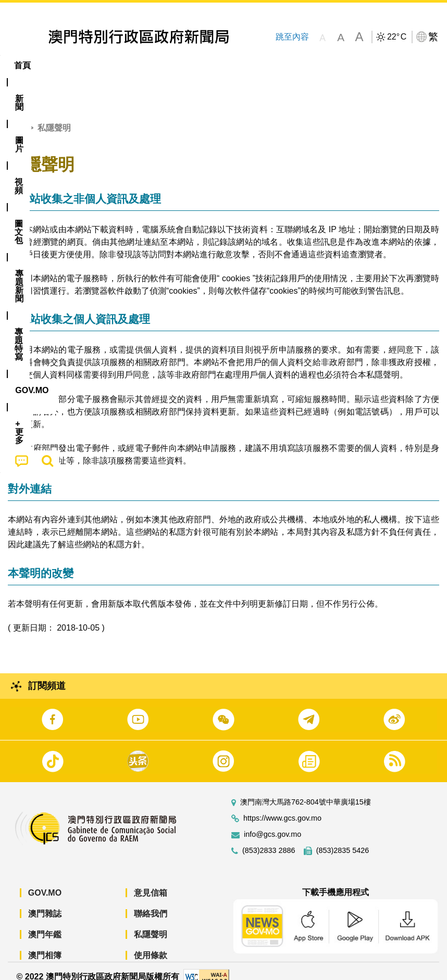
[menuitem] (58, 66)
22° (397, 37)
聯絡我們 (151, 902)
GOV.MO (45, 881)
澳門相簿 (45, 943)
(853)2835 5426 (343, 839)
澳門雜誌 (45, 902)
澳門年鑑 (45, 922)
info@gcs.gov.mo (272, 822)
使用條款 (151, 943)
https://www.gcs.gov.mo (282, 806)
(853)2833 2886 (269, 839)
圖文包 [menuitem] (176, 65)
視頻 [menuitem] (134, 65)
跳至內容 (292, 37)
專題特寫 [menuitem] (279, 65)
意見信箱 (151, 881)
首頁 (16, 116)
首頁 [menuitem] (22, 65)
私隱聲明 (151, 922)
